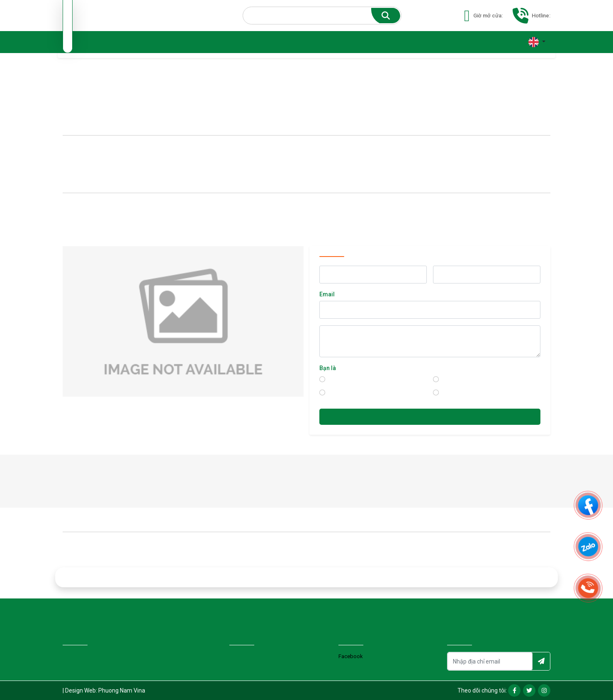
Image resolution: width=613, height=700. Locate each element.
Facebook (351, 656)
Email (327, 294)
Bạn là (328, 368)
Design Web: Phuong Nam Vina (105, 690)
